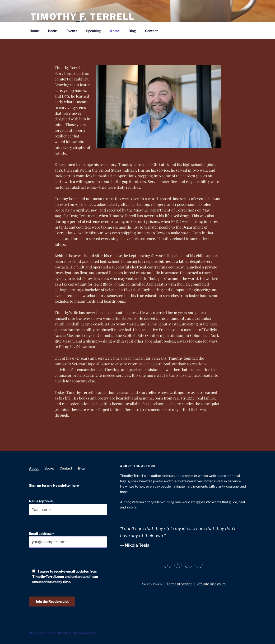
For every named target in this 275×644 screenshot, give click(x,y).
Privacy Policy (151, 584)
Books (53, 31)
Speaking (93, 31)
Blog (132, 31)
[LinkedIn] (188, 564)
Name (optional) (68, 507)
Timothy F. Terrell (83, 17)
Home (34, 31)
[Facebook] (168, 564)
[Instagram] (178, 564)
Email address (68, 540)
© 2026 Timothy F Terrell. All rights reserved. (63, 633)
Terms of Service (179, 584)
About (115, 31)
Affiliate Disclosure (211, 584)
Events (72, 31)
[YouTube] (199, 564)
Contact (151, 31)
